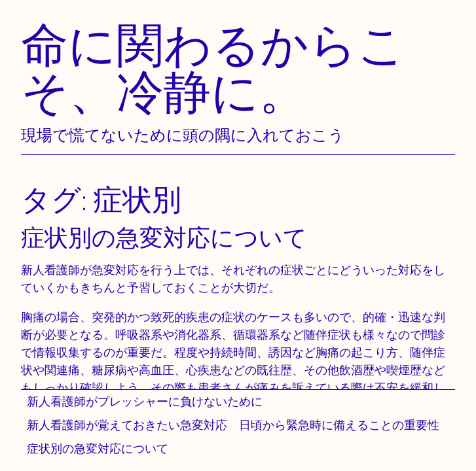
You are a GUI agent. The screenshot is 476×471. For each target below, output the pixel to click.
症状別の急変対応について (98, 448)
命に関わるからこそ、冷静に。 (213, 68)
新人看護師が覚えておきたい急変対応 (127, 425)
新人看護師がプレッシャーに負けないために (145, 401)
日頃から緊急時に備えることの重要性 (339, 425)
